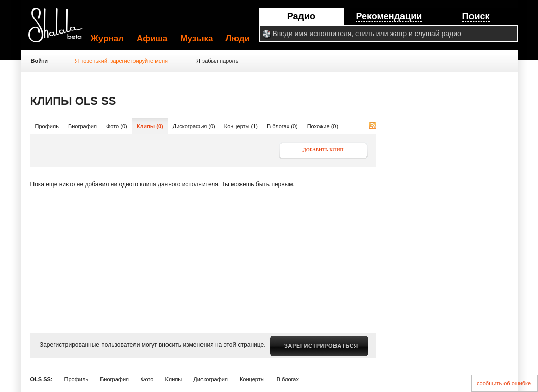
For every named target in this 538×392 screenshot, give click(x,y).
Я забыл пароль (217, 61)
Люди (238, 38)
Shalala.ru (60, 29)
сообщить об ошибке (504, 383)
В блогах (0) (282, 126)
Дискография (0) (194, 126)
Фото (147, 379)
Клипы (173, 379)
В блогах (288, 379)
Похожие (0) (323, 126)
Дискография (211, 379)
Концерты (252, 379)
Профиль (47, 126)
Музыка (196, 38)
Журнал (108, 38)
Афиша (152, 38)
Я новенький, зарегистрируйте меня (121, 61)
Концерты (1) (241, 126)
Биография (82, 126)
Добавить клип (323, 150)
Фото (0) (117, 126)
